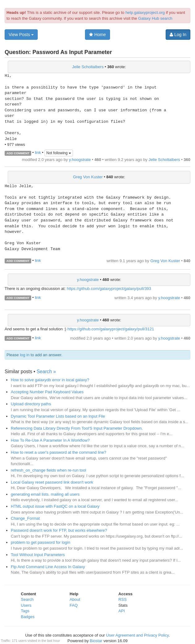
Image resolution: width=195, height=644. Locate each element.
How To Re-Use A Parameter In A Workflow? (50, 440)
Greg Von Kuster (88, 177)
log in (25, 355)
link (38, 153)
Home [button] (97, 35)
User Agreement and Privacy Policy (137, 635)
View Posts (21, 35)
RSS (123, 599)
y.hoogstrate (80, 160)
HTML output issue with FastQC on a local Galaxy (55, 506)
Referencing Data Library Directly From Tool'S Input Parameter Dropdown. (77, 428)
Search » (46, 372)
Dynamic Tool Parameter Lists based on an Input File (58, 416)
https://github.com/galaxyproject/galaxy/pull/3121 (111, 329)
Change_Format (25, 518)
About (75, 599)
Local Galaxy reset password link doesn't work (52, 482)
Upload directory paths (31, 404)
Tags (25, 611)
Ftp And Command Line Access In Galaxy (48, 567)
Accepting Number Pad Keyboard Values (47, 392)
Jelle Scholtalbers (88, 67)
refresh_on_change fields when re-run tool (49, 470)
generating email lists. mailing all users (45, 494)
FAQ (74, 605)
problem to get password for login (40, 542)
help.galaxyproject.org (145, 12)
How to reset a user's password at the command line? (59, 452)
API (122, 611)
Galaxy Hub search (155, 18)
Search (27, 599)
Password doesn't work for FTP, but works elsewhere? (59, 530)
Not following (59, 153)
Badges (28, 617)
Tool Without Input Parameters (38, 555)
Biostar (96, 641)
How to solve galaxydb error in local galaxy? (50, 380)
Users (26, 605)
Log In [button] (178, 35)
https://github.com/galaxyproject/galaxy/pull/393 (109, 289)
